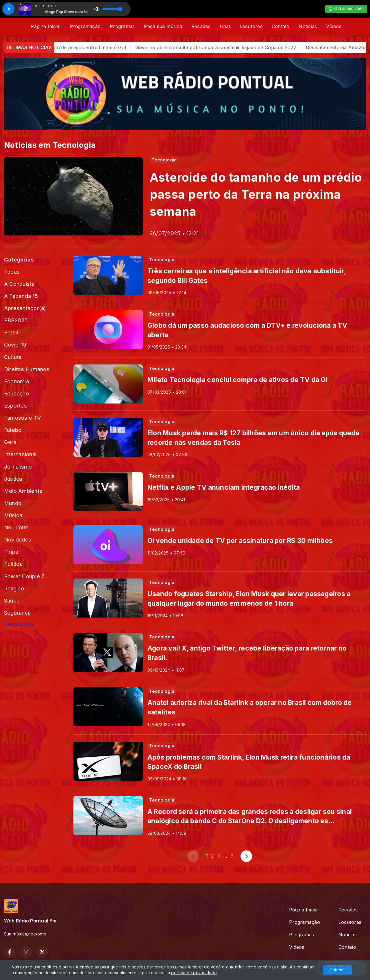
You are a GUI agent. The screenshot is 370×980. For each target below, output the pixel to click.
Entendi (337, 970)
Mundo (13, 503)
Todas (12, 272)
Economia (16, 381)
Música (13, 515)
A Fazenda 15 (21, 296)
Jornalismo (18, 467)
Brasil (11, 332)
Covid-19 (15, 345)
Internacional (20, 454)
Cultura (13, 357)
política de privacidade (194, 973)
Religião (14, 588)
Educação (16, 393)
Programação (85, 26)
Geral (11, 442)
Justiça (13, 479)
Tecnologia (19, 624)
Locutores (251, 26)
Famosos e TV (23, 418)
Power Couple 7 (24, 576)
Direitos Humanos (27, 369)
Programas (122, 26)
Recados (201, 26)
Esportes (15, 406)
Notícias (308, 26)
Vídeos (334, 26)
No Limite (16, 527)
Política (13, 564)
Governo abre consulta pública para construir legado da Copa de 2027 (230, 47)
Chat (225, 26)
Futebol (13, 430)
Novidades (18, 539)
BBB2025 (16, 320)
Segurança (17, 613)
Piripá (11, 552)
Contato (281, 26)
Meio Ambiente (23, 491)
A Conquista (19, 284)
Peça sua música (163, 26)
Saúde (12, 600)
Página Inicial (46, 26)
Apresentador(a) (25, 308)
